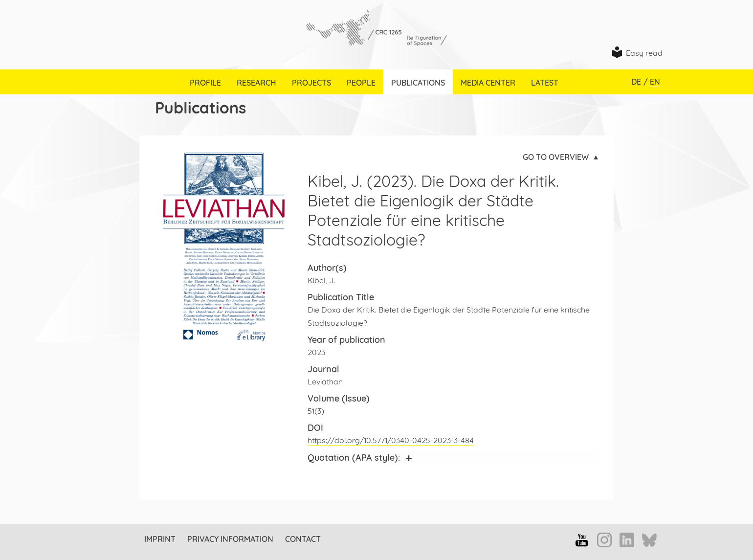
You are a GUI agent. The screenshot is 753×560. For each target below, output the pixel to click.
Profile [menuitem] (205, 83)
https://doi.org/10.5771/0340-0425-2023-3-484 (391, 440)
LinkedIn (627, 540)
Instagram (604, 540)
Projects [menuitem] (311, 83)
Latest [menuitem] (545, 83)
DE (636, 82)
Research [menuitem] (256, 83)
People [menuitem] (361, 83)
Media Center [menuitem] (488, 83)
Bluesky (649, 541)
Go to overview (556, 157)
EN (655, 82)
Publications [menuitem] (418, 83)
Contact (303, 539)
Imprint (160, 539)
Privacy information (230, 539)
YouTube (582, 540)
